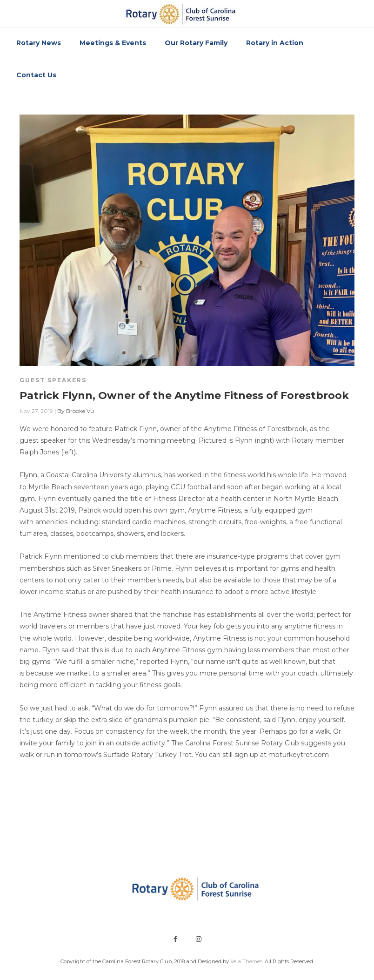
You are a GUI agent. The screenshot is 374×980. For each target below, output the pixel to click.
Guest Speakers (53, 380)
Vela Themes (246, 961)
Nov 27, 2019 (36, 411)
